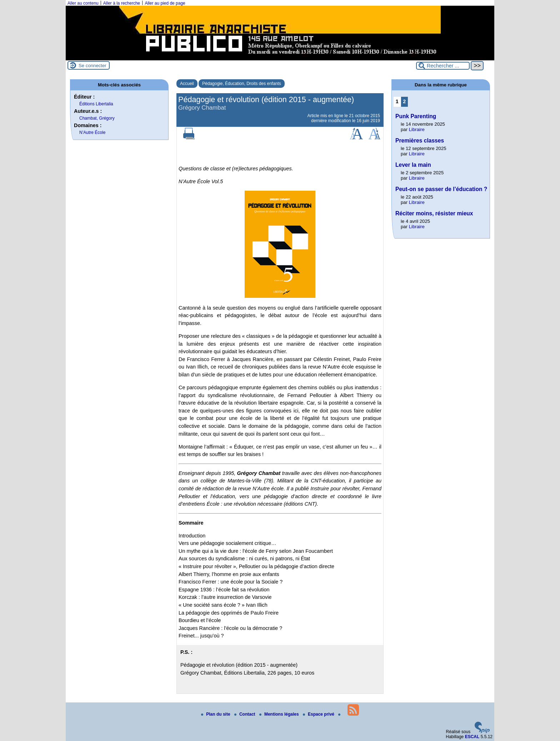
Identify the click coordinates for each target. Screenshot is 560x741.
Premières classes (420, 141)
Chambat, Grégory (97, 118)
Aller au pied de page (165, 3)
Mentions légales (280, 714)
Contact (245, 714)
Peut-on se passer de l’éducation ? (441, 189)
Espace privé (319, 714)
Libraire (417, 129)
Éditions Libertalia (96, 104)
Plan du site (216, 714)
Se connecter (92, 66)
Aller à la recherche (122, 3)
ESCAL (472, 737)
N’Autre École (92, 132)
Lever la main (413, 165)
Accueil (187, 84)
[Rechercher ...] (443, 66)
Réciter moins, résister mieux (434, 213)
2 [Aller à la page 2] (404, 101)
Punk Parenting (416, 116)
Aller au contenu (83, 3)
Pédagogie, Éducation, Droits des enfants (242, 84)
